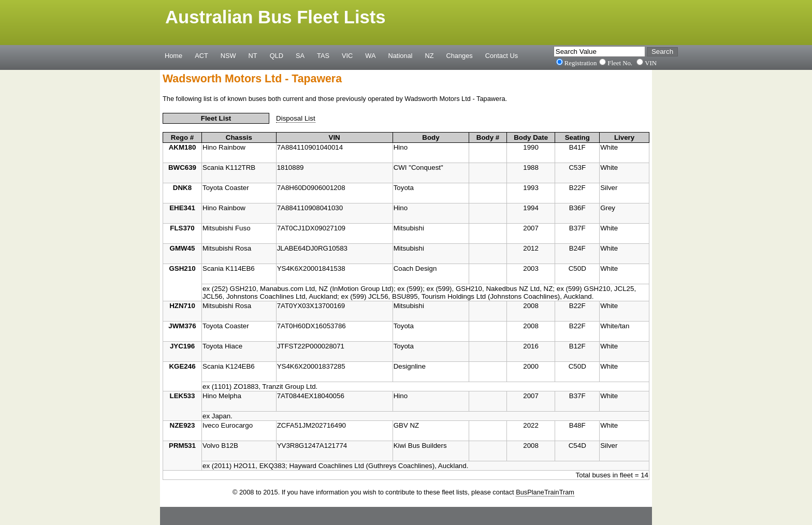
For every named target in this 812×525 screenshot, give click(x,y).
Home (173, 55)
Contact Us (502, 55)
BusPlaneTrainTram (545, 492)
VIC (347, 55)
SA (300, 55)
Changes (460, 55)
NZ (429, 55)
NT (253, 55)
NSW (228, 55)
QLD (277, 55)
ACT (201, 55)
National (401, 55)
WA (370, 55)
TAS (323, 55)
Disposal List (296, 118)
